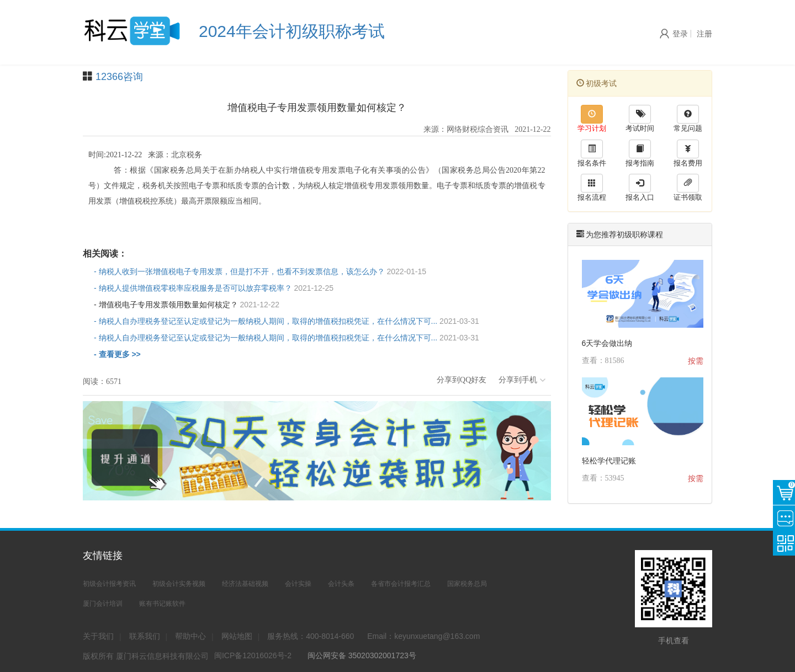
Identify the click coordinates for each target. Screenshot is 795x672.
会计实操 (298, 584)
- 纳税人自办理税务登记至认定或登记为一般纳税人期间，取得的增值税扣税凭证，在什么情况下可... (287, 321)
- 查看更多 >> (117, 354)
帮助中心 (190, 636)
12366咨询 (119, 77)
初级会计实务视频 (179, 584)
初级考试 (597, 83)
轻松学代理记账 (609, 461)
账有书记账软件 (162, 604)
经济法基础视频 (245, 584)
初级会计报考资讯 (109, 584)
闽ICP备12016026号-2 (253, 655)
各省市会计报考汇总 (401, 584)
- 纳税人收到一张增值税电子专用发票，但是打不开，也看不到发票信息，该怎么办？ (260, 271)
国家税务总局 (467, 584)
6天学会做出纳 (607, 343)
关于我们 (98, 636)
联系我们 (145, 636)
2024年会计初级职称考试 (292, 31)
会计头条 (341, 584)
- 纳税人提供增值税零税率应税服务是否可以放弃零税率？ (214, 288)
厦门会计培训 (103, 604)
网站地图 (237, 636)
